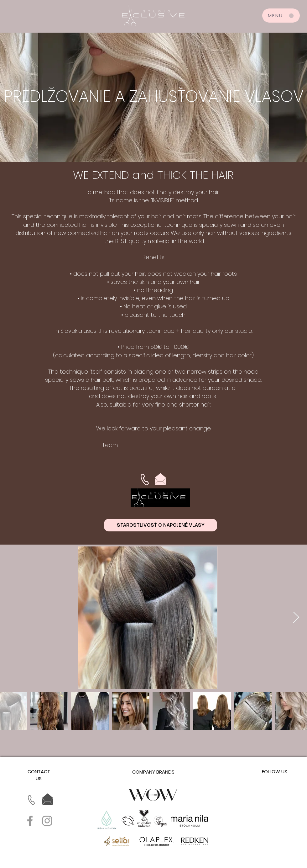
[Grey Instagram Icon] (47, 821)
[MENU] (281, 16)
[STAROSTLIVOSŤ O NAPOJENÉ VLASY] (161, 525)
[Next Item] (296, 618)
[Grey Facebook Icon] (30, 821)
